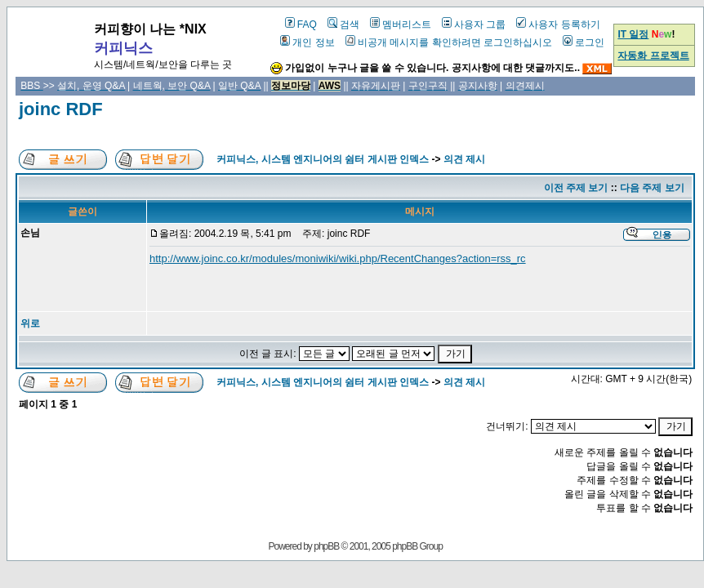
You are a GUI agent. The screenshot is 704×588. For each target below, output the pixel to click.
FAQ (301, 24)
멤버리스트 (401, 24)
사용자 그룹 (474, 24)
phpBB (326, 546)
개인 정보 (307, 42)
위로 (30, 323)
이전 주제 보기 (576, 188)
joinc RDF (61, 109)
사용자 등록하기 (558, 24)
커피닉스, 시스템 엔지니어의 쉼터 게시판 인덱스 (323, 159)
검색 (343, 24)
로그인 (584, 42)
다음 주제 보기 (652, 188)
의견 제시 (464, 159)
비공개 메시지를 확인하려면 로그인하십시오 (449, 42)
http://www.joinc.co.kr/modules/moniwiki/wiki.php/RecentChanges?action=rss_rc (338, 258)
